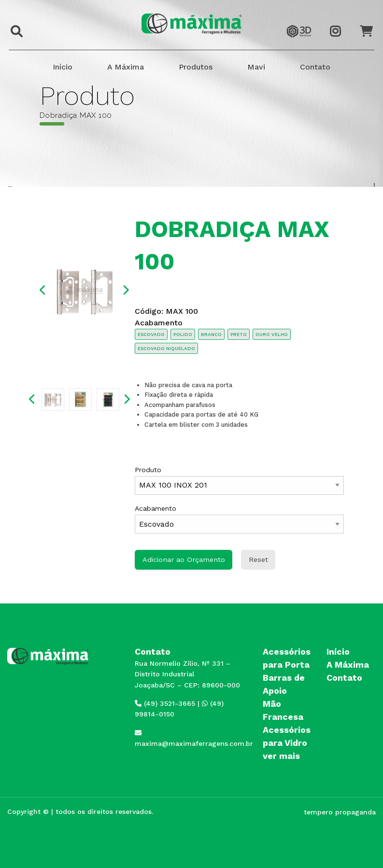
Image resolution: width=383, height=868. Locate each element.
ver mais (281, 756)
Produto (239, 480)
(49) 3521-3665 (165, 703)
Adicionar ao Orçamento (184, 560)
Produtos (196, 67)
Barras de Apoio (284, 684)
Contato (315, 67)
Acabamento (239, 519)
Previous (43, 290)
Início (63, 67)
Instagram (340, 23)
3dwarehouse (299, 22)
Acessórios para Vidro (287, 736)
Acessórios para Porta (287, 658)
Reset (258, 560)
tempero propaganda (340, 812)
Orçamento (370, 22)
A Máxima (126, 67)
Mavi (256, 67)
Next (126, 290)
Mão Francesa (283, 710)
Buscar (14, 25)
